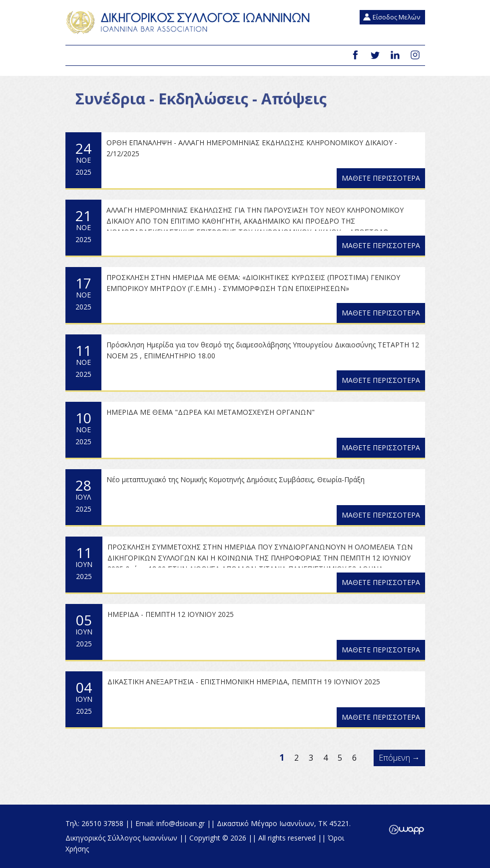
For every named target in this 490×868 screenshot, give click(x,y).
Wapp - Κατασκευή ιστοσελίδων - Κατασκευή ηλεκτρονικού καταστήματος (406, 830)
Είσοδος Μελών (396, 17)
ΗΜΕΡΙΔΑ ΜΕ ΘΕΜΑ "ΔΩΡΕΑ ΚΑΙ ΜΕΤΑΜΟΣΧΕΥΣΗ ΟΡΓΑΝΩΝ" (211, 412)
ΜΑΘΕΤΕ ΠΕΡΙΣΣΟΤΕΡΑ (381, 178)
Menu (77, 56)
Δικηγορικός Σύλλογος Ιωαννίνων (190, 22)
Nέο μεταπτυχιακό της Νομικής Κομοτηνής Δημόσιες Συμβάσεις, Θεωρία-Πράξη (236, 479)
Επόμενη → (399, 758)
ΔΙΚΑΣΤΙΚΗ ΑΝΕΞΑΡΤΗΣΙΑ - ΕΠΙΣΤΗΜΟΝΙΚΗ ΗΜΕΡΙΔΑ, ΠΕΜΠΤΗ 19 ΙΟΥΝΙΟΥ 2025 (244, 682)
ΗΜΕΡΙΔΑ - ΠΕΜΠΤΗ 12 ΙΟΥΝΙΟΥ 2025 (171, 614)
